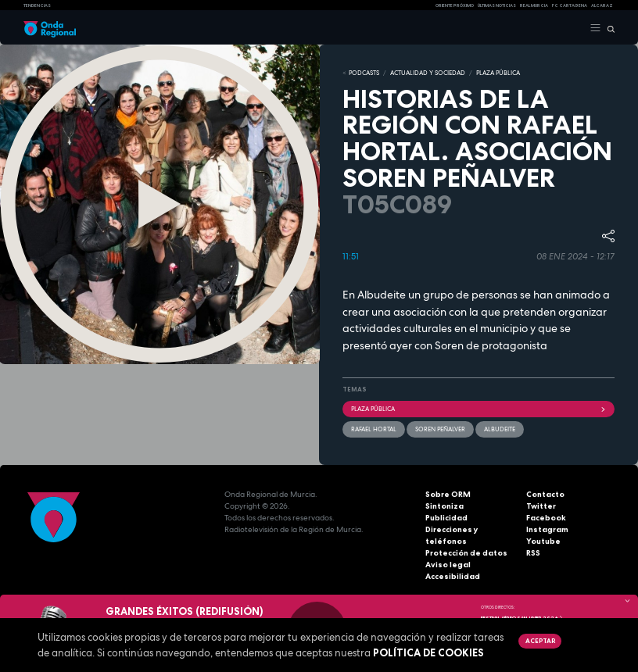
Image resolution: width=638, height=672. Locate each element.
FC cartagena (570, 5)
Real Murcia (534, 5)
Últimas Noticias (497, 5)
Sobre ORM (448, 494)
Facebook (546, 518)
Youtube (543, 541)
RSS (533, 553)
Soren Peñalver (440, 429)
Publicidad (446, 518)
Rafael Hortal (374, 429)
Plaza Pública (478, 409)
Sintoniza (444, 506)
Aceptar (540, 641)
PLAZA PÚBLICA (498, 73)
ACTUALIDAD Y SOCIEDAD (428, 73)
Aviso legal (448, 565)
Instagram (547, 529)
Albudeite (500, 429)
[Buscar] (608, 28)
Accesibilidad (453, 576)
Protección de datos (466, 553)
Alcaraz (602, 5)
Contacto (545, 494)
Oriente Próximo (455, 5)
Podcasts (364, 73)
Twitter (541, 506)
